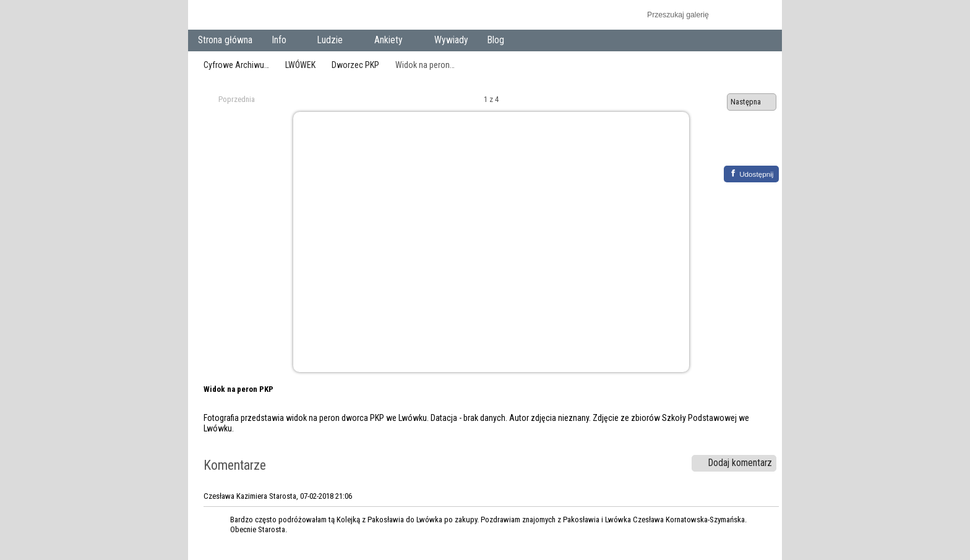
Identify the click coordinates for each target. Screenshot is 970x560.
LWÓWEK (300, 65)
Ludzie (333, 41)
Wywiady (451, 40)
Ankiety (391, 41)
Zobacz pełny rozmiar (734, 146)
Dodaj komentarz (734, 463)
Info (281, 41)
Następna (752, 102)
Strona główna (225, 40)
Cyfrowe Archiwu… (236, 65)
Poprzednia (231, 100)
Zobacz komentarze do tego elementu (761, 146)
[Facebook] (751, 174)
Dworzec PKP (355, 65)
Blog (496, 40)
